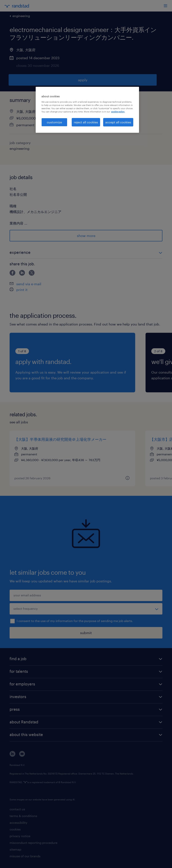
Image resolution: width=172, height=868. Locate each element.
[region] (87, 110)
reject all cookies (86, 122)
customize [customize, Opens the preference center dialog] (54, 122)
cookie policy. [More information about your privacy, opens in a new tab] (118, 112)
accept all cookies (118, 122)
